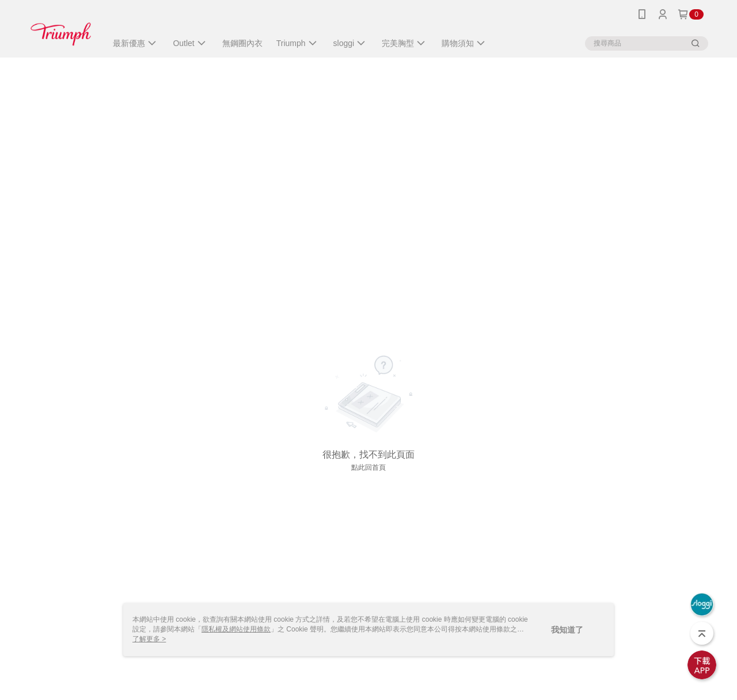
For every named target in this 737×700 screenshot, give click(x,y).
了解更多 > (149, 639)
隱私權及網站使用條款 (236, 629)
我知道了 (567, 630)
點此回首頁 (368, 467)
